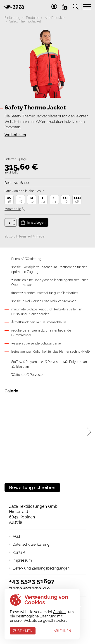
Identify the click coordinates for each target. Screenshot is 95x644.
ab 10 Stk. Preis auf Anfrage (24, 236)
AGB (16, 536)
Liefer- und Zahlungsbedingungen (41, 568)
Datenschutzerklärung (31, 544)
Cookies (60, 612)
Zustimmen (23, 631)
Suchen (76, 7)
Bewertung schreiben (32, 488)
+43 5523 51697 (32, 581)
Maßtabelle (13, 209)
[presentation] (89, 432)
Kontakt (19, 552)
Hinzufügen (36, 222)
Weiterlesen (15, 135)
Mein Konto (54, 7)
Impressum (22, 560)
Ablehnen (62, 631)
